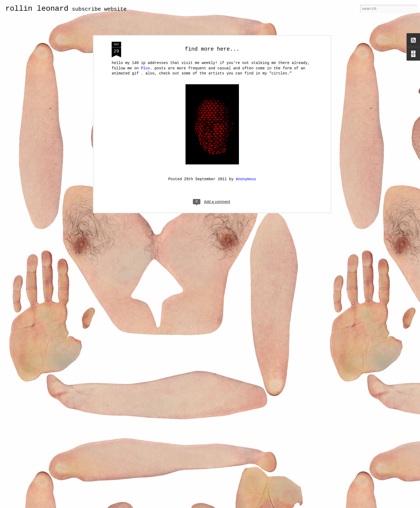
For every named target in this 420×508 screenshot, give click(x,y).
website (115, 9)
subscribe (87, 9)
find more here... (212, 49)
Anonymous (246, 179)
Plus (145, 68)
